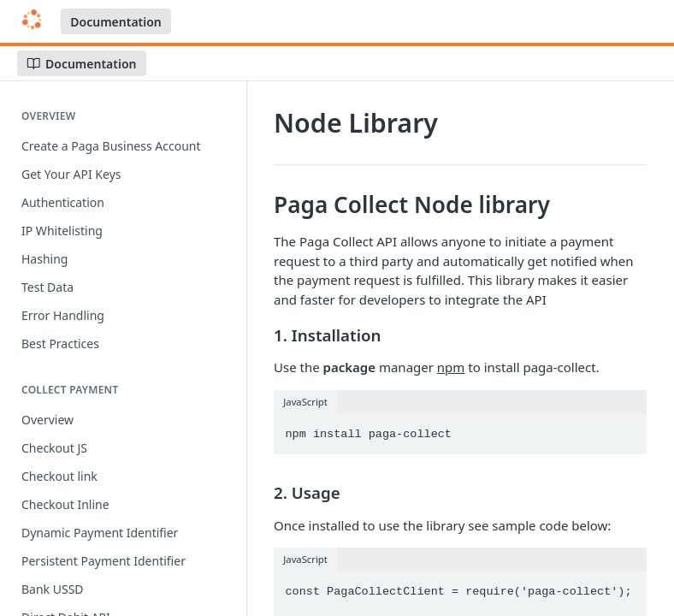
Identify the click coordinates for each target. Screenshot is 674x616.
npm (451, 367)
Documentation (116, 22)
